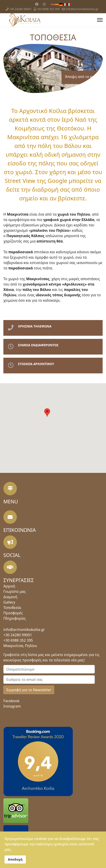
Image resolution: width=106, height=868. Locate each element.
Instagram (12, 706)
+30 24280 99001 (20, 9)
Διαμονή (10, 597)
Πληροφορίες (15, 618)
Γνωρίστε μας (15, 591)
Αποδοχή (15, 859)
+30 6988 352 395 (48, 9)
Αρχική (9, 586)
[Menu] (100, 20)
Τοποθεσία (12, 608)
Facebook (11, 701)
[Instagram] (44, 4)
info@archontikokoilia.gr (82, 9)
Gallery (9, 602)
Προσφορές (13, 613)
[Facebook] (37, 4)
